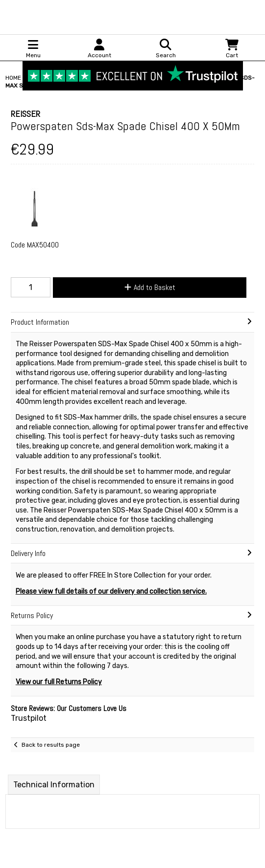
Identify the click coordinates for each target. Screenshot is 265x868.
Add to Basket (150, 287)
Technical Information (54, 785)
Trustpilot (29, 718)
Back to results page (51, 745)
